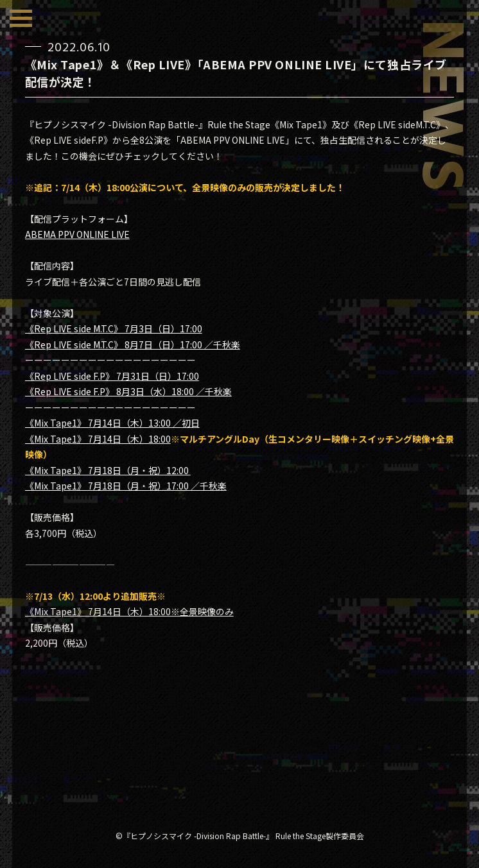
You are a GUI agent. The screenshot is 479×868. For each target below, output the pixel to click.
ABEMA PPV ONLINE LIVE (77, 234)
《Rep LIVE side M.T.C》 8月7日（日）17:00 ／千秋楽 (133, 345)
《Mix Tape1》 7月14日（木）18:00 (98, 439)
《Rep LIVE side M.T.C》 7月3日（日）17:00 (114, 328)
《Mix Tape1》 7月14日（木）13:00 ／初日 (112, 423)
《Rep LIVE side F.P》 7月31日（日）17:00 (112, 376)
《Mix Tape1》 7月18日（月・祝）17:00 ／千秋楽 (126, 486)
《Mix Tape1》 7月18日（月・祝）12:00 (108, 470)
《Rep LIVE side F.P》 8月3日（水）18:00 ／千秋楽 (128, 391)
